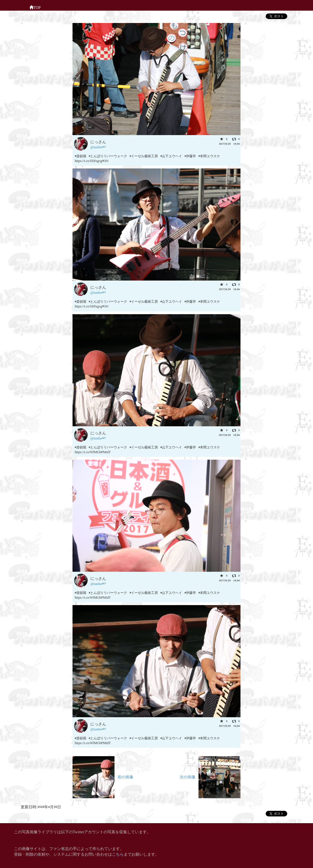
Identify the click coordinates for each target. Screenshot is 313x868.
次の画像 (210, 776)
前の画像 (103, 776)
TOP (35, 7)
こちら (118, 854)
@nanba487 (98, 147)
